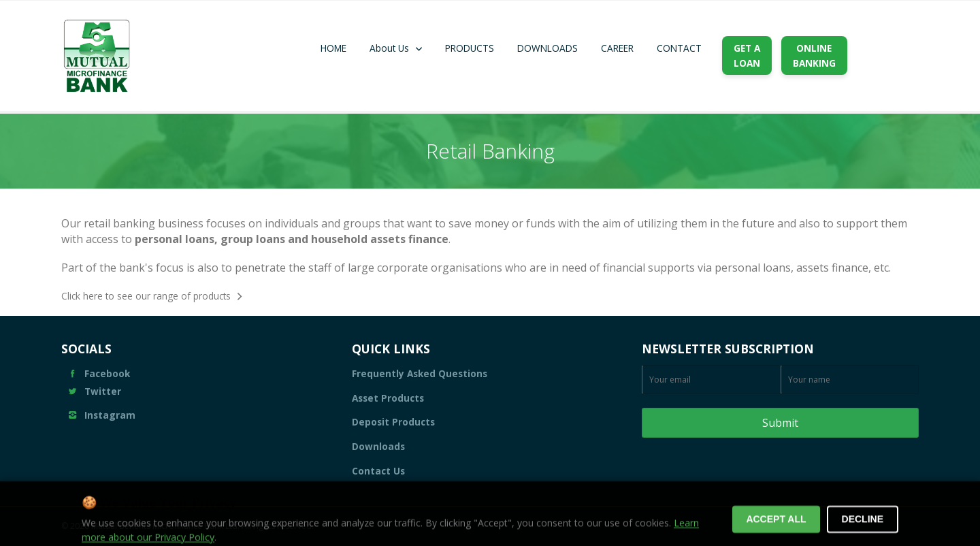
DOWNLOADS (548, 48)
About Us (389, 48)
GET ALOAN (747, 55)
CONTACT (679, 48)
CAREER (617, 48)
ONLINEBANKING (814, 55)
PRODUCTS (470, 48)
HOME (333, 48)
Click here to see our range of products (146, 296)
